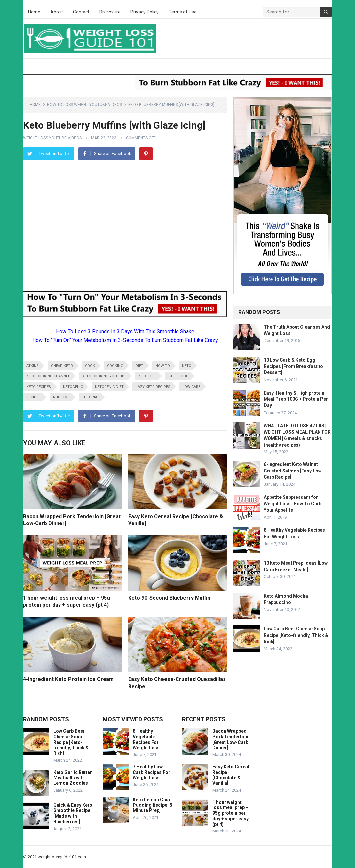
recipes (34, 397)
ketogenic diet (109, 387)
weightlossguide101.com (62, 857)
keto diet (147, 376)
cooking (115, 366)
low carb (191, 387)
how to (163, 366)
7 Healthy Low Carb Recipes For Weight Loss (152, 772)
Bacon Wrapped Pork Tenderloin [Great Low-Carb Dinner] (230, 739)
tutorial (91, 397)
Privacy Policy (145, 12)
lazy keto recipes (153, 387)
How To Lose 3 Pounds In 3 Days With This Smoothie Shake (125, 332)
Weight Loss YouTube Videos (52, 138)
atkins (33, 366)
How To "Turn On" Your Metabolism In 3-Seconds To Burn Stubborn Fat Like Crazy (125, 340)
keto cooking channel (48, 376)
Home (34, 12)
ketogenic (73, 387)
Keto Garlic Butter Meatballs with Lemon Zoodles (73, 778)
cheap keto (62, 366)
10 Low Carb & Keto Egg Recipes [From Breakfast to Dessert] (293, 366)
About (57, 12)
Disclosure (110, 12)
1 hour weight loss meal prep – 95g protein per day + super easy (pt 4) (230, 813)
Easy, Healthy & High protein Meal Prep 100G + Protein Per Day (296, 399)
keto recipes (39, 387)
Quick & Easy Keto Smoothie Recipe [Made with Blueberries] (73, 813)
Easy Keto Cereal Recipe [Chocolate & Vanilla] (231, 775)
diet (139, 366)
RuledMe (61, 397)
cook (90, 366)
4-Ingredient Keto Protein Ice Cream (68, 679)
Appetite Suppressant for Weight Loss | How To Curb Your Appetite (293, 503)
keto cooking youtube (104, 376)
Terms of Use (183, 12)
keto (187, 366)
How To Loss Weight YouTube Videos (84, 105)
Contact (81, 12)
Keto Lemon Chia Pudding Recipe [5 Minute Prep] (153, 805)
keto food (179, 376)
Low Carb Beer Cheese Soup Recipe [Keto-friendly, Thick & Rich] (296, 635)
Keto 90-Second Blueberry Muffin (169, 598)
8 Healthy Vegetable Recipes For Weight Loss (146, 739)
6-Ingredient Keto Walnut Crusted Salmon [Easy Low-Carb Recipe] (294, 471)
